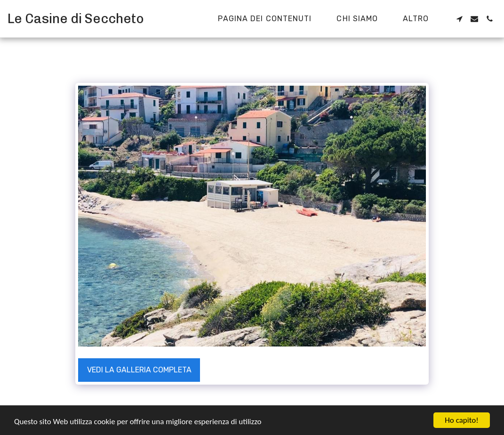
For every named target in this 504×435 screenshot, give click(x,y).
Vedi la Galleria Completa (139, 370)
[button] (459, 19)
